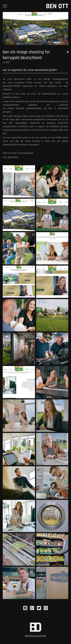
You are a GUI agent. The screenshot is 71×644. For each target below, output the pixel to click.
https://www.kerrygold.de (22, 153)
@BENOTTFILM (13, 157)
